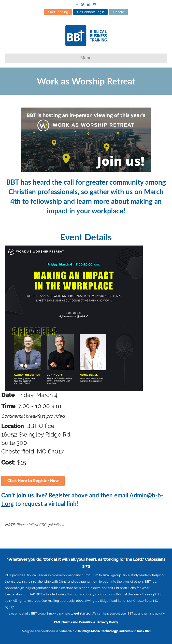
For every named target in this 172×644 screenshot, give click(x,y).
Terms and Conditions (79, 622)
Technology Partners (116, 631)
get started (82, 614)
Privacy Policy (108, 622)
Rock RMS (144, 631)
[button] (33, 481)
